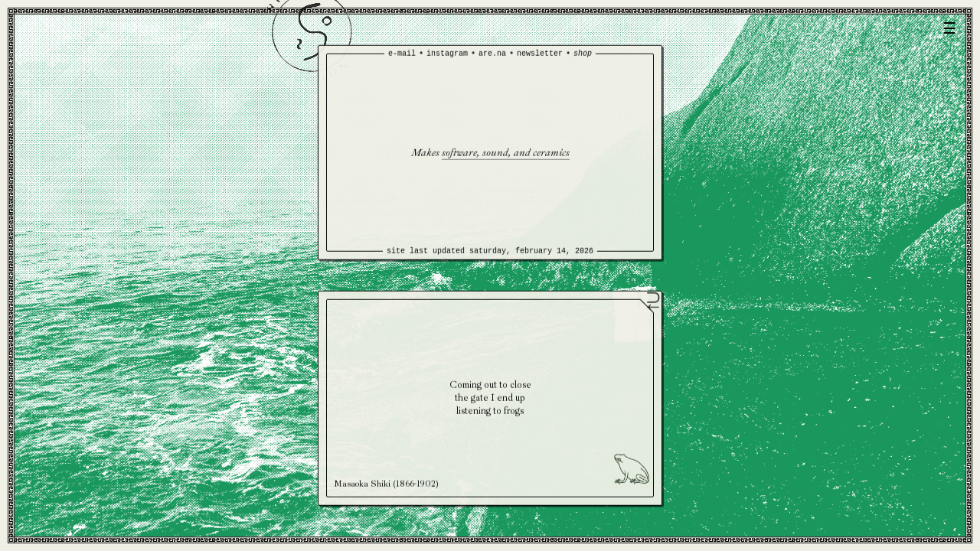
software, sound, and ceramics (506, 152)
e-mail (402, 54)
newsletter (540, 54)
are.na (492, 54)
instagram (447, 54)
